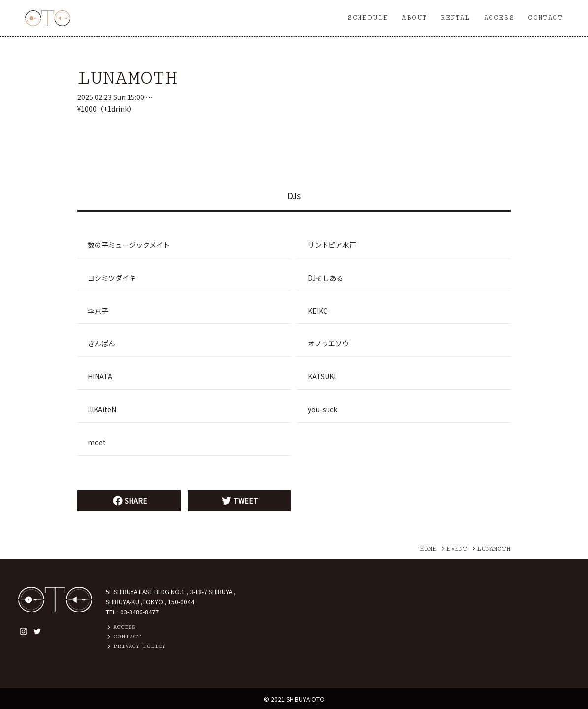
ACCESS (499, 18)
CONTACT (545, 18)
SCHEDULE (368, 18)
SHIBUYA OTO (305, 699)
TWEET (239, 501)
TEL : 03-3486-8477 (132, 612)
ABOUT (414, 18)
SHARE (129, 501)
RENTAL (455, 18)
